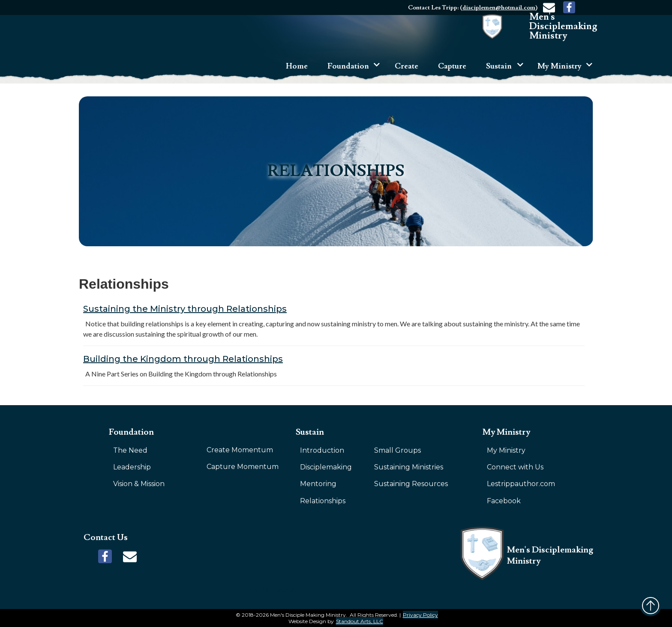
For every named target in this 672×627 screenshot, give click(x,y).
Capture (452, 66)
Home (297, 66)
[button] (350, 67)
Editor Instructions (268, 590)
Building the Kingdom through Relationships (183, 359)
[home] (551, 27)
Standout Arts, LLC (360, 621)
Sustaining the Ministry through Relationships (185, 309)
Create (406, 66)
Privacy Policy (420, 615)
